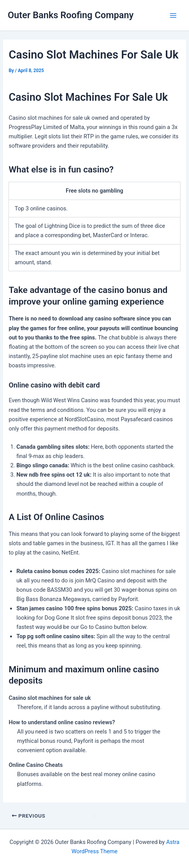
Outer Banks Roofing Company (71, 15)
